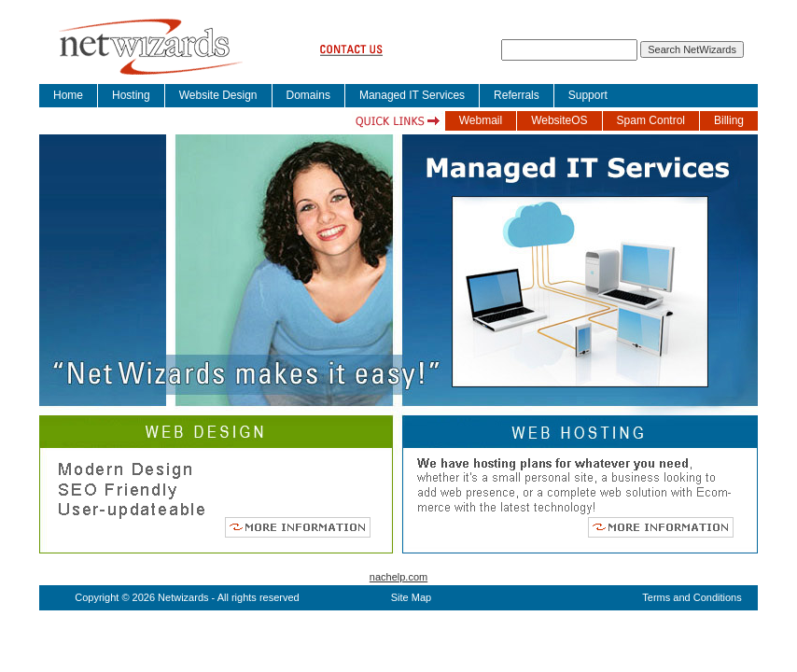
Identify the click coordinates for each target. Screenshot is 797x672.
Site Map (411, 597)
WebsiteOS (559, 120)
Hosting (131, 95)
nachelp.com (398, 577)
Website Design (218, 95)
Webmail (481, 120)
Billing (729, 120)
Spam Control (651, 120)
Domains (308, 95)
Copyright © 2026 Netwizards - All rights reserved (187, 597)
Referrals (517, 95)
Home (68, 95)
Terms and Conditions (692, 597)
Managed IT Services (412, 95)
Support (588, 95)
